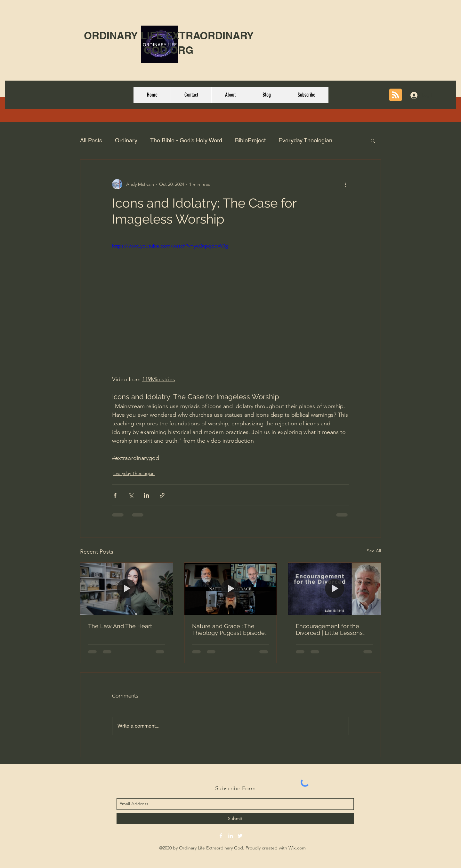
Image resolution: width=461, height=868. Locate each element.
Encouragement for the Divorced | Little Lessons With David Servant (329, 629)
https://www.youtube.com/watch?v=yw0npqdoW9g (170, 246)
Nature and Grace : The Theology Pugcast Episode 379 (228, 629)
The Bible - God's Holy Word (186, 140)
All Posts (91, 140)
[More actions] (345, 184)
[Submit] (235, 819)
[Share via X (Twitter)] (131, 495)
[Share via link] (162, 495)
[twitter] (240, 836)
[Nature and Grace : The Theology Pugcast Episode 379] (231, 589)
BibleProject (250, 140)
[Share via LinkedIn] (146, 495)
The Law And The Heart (120, 626)
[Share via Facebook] (115, 495)
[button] (373, 140)
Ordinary (126, 140)
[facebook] (221, 836)
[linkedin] (230, 836)
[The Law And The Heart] (127, 589)
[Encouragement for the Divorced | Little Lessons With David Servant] (334, 589)
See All (374, 551)
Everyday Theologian (305, 140)
